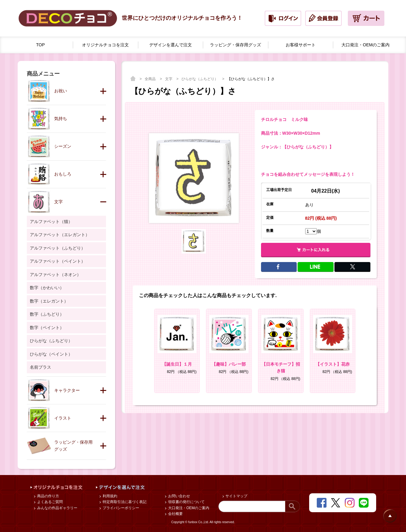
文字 (169, 79)
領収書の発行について (186, 502)
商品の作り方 (47, 496)
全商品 (151, 79)
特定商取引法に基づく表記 (124, 502)
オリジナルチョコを (105, 45)
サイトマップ (236, 496)
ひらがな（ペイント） (51, 354)
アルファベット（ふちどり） (58, 248)
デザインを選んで (171, 45)
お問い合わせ (178, 496)
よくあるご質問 (49, 502)
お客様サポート (301, 45)
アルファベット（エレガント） (60, 235)
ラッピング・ (235, 45)
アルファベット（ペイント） (58, 261)
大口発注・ (365, 45)
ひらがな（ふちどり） (200, 79)
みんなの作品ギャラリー (56, 508)
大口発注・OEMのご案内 (188, 508)
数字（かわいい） (47, 288)
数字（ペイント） (47, 328)
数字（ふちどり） (47, 314)
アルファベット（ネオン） (55, 275)
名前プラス (41, 367)
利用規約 (109, 496)
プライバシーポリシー (120, 508)
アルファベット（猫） (51, 222)
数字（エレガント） (49, 301)
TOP (41, 45)
